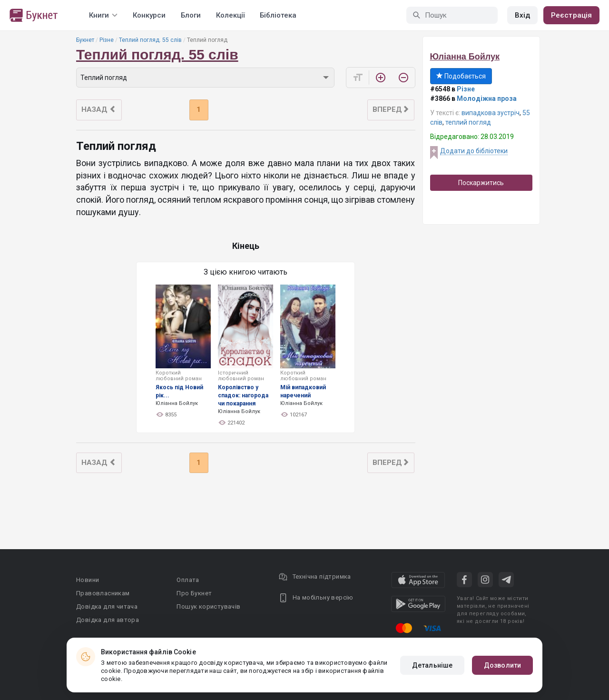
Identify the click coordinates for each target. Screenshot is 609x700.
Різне (107, 40)
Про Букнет (194, 593)
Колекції (230, 15)
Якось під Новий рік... (179, 391)
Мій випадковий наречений (303, 391)
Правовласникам (103, 593)
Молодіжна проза (487, 99)
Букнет (85, 40)
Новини (88, 580)
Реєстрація (571, 15)
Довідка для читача (107, 606)
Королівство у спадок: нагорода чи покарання (243, 395)
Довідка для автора (108, 620)
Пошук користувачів (208, 606)
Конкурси (149, 15)
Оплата (188, 580)
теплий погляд (468, 122)
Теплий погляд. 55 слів (150, 40)
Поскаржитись (481, 183)
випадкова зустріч (491, 113)
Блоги (191, 15)
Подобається (461, 76)
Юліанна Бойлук (465, 57)
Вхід (522, 15)
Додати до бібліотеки (474, 151)
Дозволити (502, 665)
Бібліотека (278, 15)
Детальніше (432, 665)
